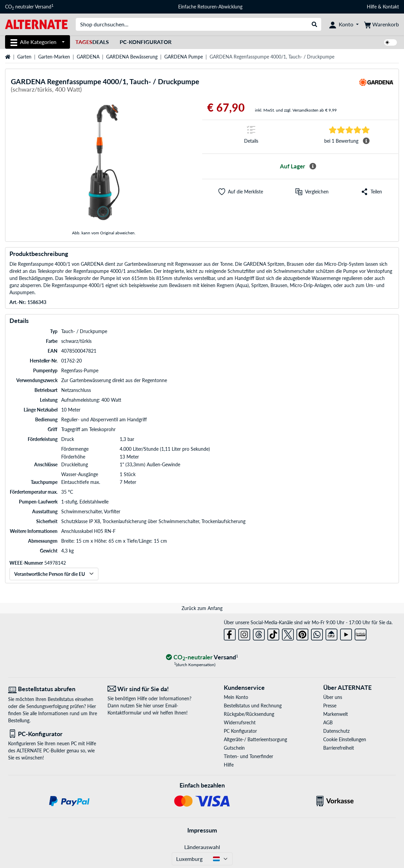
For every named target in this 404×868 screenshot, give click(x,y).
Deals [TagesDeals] (92, 42)
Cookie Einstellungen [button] (345, 739)
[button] (241, 192)
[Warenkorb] (382, 24)
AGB (328, 722)
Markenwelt (336, 714)
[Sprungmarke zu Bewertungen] (349, 130)
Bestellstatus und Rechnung (253, 706)
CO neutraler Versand (29, 7)
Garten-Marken (54, 57)
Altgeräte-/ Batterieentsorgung (255, 739)
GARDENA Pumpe (184, 57)
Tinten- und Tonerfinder (248, 756)
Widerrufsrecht (240, 722)
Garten (24, 57)
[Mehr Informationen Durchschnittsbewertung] (366, 141)
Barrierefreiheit (339, 748)
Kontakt (391, 7)
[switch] (390, 42)
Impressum (202, 830)
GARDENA (88, 57)
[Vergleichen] (312, 192)
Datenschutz (336, 731)
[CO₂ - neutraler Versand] (202, 658)
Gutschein (234, 748)
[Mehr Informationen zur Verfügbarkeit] (313, 166)
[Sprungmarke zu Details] (251, 137)
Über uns (333, 697)
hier (147, 706)
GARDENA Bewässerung (132, 57)
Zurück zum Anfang (202, 608)
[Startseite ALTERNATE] (36, 24)
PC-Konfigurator (146, 42)
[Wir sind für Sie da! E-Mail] (152, 689)
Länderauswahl (202, 847)
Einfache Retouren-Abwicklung (210, 7)
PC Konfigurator (240, 731)
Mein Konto (236, 697)
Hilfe (372, 7)
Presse (330, 706)
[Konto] (344, 24)
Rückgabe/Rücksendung (249, 714)
